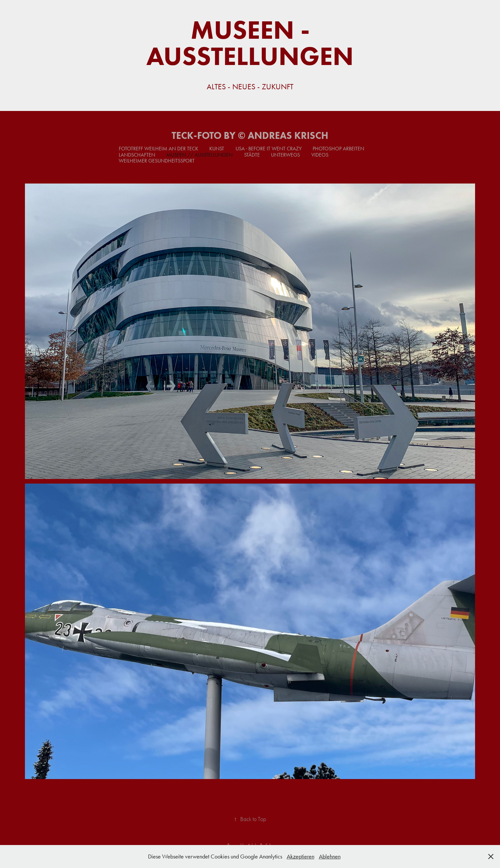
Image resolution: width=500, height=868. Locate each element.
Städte (252, 155)
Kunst (217, 149)
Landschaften (137, 155)
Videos (320, 155)
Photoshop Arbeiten (338, 149)
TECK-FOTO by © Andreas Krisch (250, 135)
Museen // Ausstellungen (199, 155)
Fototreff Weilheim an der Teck (158, 149)
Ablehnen (330, 857)
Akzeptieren (301, 857)
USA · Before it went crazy (269, 149)
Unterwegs (285, 155)
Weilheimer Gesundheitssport (157, 161)
